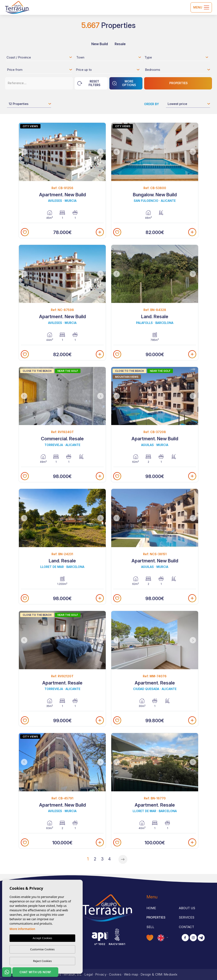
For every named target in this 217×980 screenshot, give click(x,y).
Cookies (115, 974)
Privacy (101, 974)
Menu (201, 7)
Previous (23, 152)
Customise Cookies (42, 949)
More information (22, 929)
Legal (89, 974)
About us (187, 908)
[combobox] (40, 57)
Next (102, 152)
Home (151, 908)
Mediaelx (171, 974)
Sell (150, 927)
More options (124, 83)
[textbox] (41, 58)
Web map (131, 974)
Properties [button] (156, 917)
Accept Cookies (42, 938)
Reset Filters (89, 83)
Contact (186, 927)
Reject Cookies (42, 961)
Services (187, 917)
